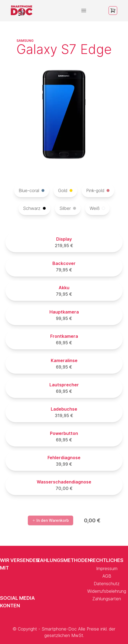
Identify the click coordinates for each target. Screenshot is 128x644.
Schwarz (34, 208)
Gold (65, 190)
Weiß (97, 208)
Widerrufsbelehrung (107, 591)
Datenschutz (107, 584)
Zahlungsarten (107, 599)
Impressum (107, 568)
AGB (107, 576)
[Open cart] (113, 11)
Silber (68, 208)
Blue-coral (32, 190)
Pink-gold (98, 190)
